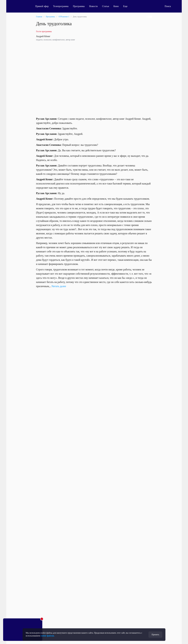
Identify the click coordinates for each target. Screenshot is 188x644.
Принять (155, 635)
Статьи (107, 6)
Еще (129, 6)
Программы (81, 6)
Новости (95, 6)
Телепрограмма (63, 6)
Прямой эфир (44, 6)
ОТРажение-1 (64, 17)
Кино (118, 6)
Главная (39, 17)
